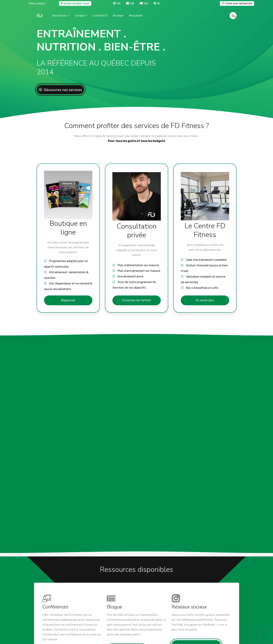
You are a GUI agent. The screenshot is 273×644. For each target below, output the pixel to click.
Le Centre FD (100, 16)
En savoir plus (205, 300)
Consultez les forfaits (136, 300)
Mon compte (36, 3)
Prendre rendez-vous (75, 3)
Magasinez (68, 300)
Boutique (118, 16)
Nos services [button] (60, 16)
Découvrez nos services (63, 90)
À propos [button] (80, 16)
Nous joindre (136, 16)
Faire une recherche (237, 3)
